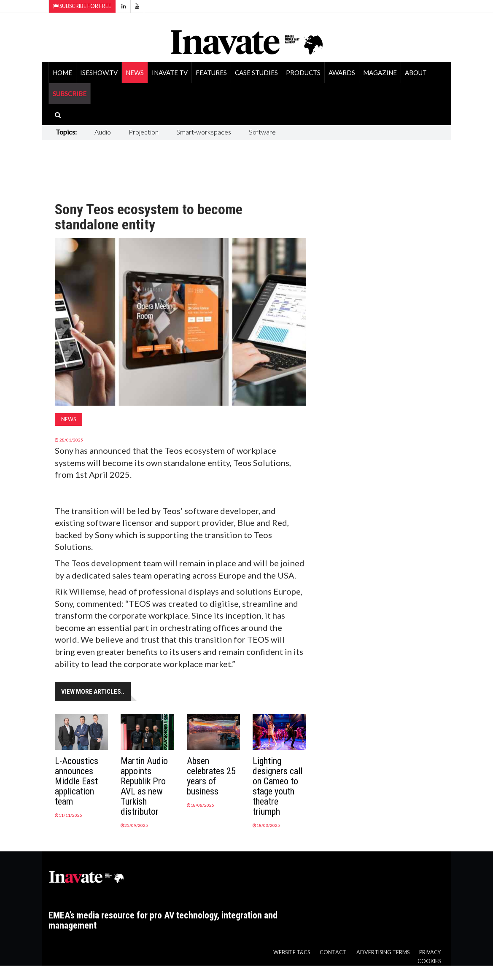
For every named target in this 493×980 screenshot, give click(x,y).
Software (262, 132)
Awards (342, 73)
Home (62, 73)
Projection (144, 132)
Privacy (430, 952)
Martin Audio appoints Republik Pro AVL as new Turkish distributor (144, 786)
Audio (103, 132)
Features (211, 73)
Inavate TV (170, 73)
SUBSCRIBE (70, 94)
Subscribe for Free (82, 6)
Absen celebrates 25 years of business (211, 776)
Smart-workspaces (204, 132)
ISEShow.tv (99, 73)
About (416, 73)
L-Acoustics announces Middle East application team (77, 781)
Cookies (429, 961)
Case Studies (256, 73)
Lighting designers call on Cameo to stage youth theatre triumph (277, 786)
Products (303, 73)
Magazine (380, 73)
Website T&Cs (292, 952)
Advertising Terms (383, 952)
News (135, 73)
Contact (333, 952)
